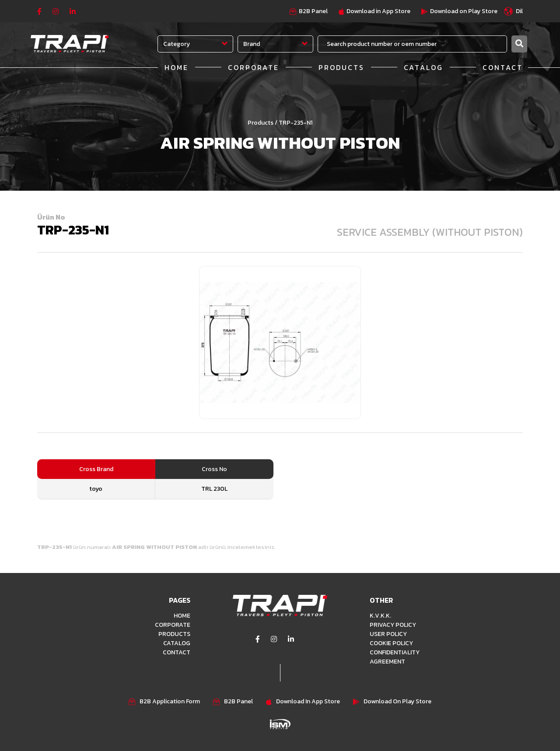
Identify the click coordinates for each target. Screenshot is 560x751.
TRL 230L (214, 489)
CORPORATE (254, 67)
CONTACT (503, 67)
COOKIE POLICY (391, 643)
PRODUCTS (341, 67)
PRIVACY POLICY (393, 625)
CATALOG (423, 67)
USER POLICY (388, 634)
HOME (177, 67)
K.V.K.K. (380, 616)
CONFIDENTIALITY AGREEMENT (395, 657)
